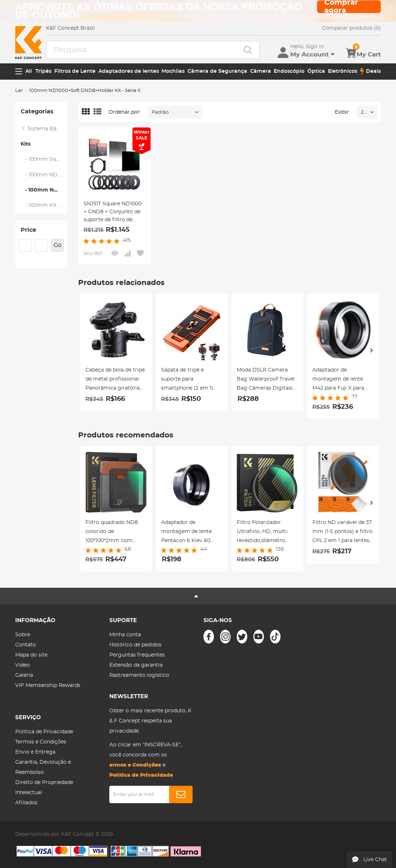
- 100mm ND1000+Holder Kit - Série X (44, 175)
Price (28, 230)
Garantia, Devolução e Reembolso (43, 767)
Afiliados (26, 803)
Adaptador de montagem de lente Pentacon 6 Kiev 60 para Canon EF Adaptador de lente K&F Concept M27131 (191, 533)
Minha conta (125, 635)
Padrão (160, 112)
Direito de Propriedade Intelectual (44, 788)
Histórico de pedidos (135, 645)
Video (22, 665)
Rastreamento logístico (139, 675)
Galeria (24, 675)
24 (364, 112)
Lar (19, 91)
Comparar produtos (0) (351, 28)
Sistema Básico (44, 129)
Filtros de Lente (75, 71)
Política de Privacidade (44, 732)
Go (58, 245)
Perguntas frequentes (137, 655)
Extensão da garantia (136, 665)
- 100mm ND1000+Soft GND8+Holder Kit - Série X (44, 190)
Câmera (261, 71)
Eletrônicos (343, 71)
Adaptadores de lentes (129, 71)
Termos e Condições (41, 742)
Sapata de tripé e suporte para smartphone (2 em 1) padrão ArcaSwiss (187, 380)
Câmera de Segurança (217, 71)
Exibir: (342, 112)
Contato (26, 645)
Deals (370, 71)
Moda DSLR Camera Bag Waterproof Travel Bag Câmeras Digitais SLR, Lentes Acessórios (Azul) (266, 380)
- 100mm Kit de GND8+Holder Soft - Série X (44, 205)
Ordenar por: (125, 112)
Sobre (23, 635)
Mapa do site (31, 655)
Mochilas (173, 71)
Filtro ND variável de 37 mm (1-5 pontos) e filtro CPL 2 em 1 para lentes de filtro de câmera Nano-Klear (342, 533)
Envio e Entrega (35, 752)
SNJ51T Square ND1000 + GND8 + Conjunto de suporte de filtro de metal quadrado (113, 213)
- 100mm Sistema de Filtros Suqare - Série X (44, 159)
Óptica (316, 71)
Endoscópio (289, 71)
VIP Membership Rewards (48, 685)
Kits (26, 144)
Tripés (43, 71)
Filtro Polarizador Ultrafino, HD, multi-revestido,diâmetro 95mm (263, 533)
